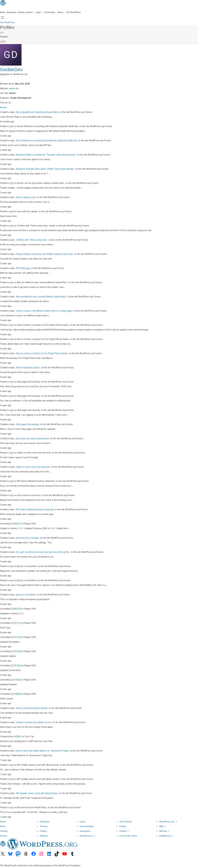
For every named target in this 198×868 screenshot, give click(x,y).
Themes (44, 826)
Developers (85, 831)
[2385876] (16, 609)
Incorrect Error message (27, 538)
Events (123, 826)
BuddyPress (166, 836)
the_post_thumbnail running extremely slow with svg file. (43, 552)
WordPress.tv (87, 836)
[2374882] (16, 680)
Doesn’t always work (26, 197)
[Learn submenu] (39, 12)
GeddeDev (11, 70)
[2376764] (16, 651)
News (3, 826)
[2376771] (16, 623)
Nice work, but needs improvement (32, 439)
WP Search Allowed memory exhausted (35, 509)
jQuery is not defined (26, 595)
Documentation (87, 826)
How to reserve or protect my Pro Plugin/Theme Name (42, 353)
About (3, 822)
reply (11, 126)
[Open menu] (3, 18)
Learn (82, 822)
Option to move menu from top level (33, 467)
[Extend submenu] (30, 12)
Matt (162, 826)
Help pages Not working (27, 424)
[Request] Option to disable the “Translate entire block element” (46, 155)
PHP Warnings (23, 268)
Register (4, 37)
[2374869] (16, 694)
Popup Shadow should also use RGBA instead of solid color (44, 254)
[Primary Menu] (2, 33)
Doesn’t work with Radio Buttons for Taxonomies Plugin (42, 751)
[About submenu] (61, 12)
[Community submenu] (50, 12)
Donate (124, 831)
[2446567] (16, 524)
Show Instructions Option (28, 368)
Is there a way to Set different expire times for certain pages (44, 311)
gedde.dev (14, 88)
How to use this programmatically (32, 708)
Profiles (7, 27)
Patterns (44, 836)
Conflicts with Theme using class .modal (35, 240)
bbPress (164, 831)
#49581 (17, 737)
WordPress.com (168, 822)
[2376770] (16, 637)
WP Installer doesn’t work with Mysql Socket (37, 793)
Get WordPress (7, 22)
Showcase (45, 822)
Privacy (4, 836)
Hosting (4, 831)
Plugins (43, 831)
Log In (3, 41)
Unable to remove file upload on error (33, 722)
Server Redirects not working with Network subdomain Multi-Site (46, 141)
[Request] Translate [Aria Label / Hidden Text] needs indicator (45, 169)
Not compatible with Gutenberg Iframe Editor (37, 112)
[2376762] (16, 666)
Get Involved (125, 822)
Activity (3, 107)
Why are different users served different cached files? (41, 297)
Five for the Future (128, 836)
